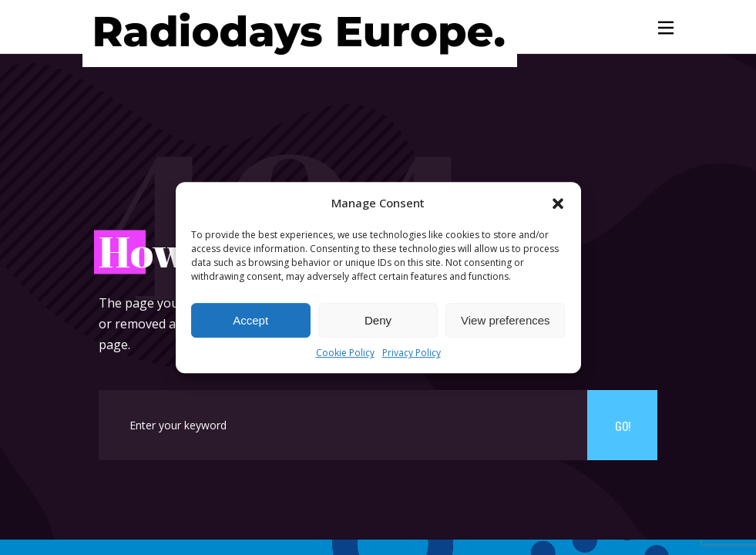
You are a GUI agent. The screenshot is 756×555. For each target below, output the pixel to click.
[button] (558, 203)
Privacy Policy (412, 353)
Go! (623, 425)
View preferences (506, 320)
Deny (378, 320)
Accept (250, 320)
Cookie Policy (345, 353)
